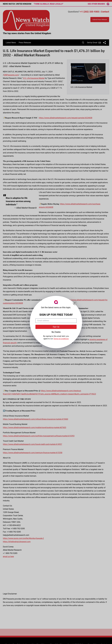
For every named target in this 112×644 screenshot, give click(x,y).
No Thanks (56, 332)
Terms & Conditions (61, 339)
